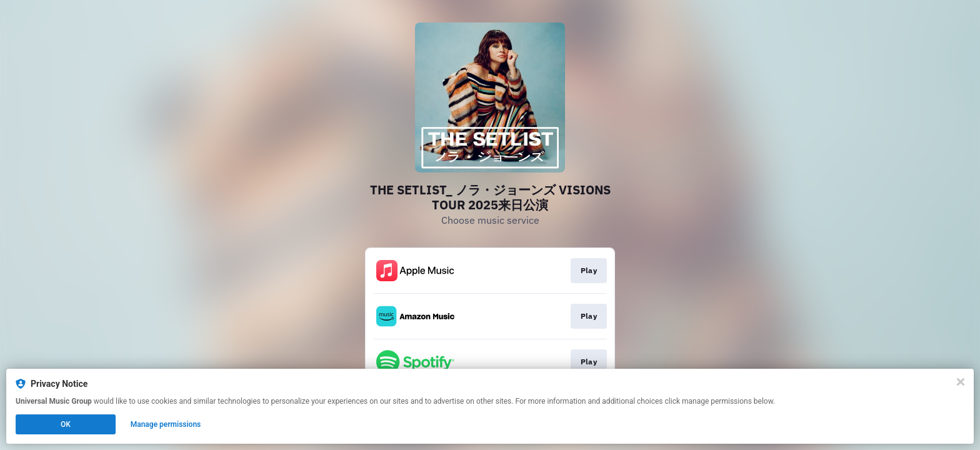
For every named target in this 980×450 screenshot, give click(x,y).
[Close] (961, 382)
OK (66, 424)
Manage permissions (166, 424)
